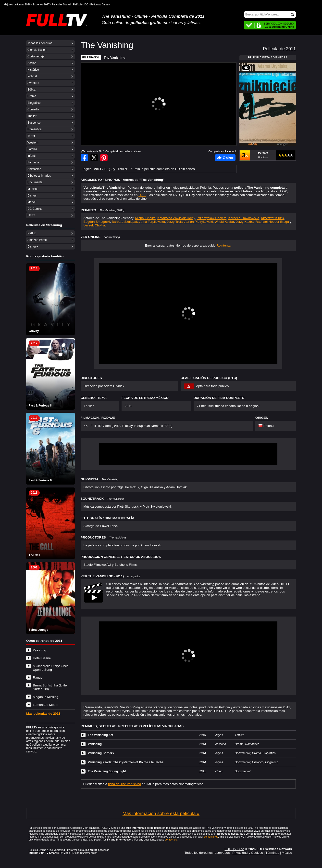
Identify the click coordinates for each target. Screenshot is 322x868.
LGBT (31, 215)
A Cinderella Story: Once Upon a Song (51, 668)
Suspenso (34, 123)
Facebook (225, 158)
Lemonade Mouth (46, 705)
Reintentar (224, 245)
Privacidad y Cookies (248, 853)
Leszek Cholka (94, 225)
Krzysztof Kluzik (272, 218)
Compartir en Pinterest (104, 158)
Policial (32, 76)
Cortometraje (36, 56)
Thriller (32, 116)
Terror (31, 136)
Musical (32, 189)
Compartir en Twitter (94, 158)
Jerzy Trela (175, 222)
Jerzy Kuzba (245, 222)
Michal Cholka (145, 218)
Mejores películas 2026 (17, 4)
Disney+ (33, 247)
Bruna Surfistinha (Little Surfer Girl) (50, 687)
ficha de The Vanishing (124, 784)
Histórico (33, 70)
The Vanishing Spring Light (107, 771)
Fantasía (33, 162)
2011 (142, 195)
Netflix (31, 233)
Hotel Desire (42, 658)
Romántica (34, 129)
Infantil (32, 156)
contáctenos (211, 837)
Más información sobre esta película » (161, 813)
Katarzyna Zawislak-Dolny (176, 218)
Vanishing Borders (101, 753)
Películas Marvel (61, 4)
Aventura (33, 83)
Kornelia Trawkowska (244, 218)
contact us (171, 840)
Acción (32, 63)
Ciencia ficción (37, 50)
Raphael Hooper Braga (272, 222)
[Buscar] (270, 14)
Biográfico (34, 103)
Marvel (32, 202)
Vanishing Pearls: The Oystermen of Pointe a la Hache (126, 762)
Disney (32, 196)
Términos (272, 853)
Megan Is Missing (46, 697)
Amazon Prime (37, 240)
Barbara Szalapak (125, 222)
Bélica (31, 90)
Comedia (33, 109)
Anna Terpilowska (152, 222)
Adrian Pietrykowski (198, 222)
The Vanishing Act (101, 735)
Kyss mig (39, 650)
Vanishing (95, 744)
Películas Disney (100, 4)
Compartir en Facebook (84, 158)
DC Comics (35, 209)
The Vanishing (114, 58)
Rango (38, 677)
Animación (34, 169)
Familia (32, 149)
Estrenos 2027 (41, 4)
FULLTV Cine (234, 849)
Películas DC (81, 4)
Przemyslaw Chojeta (212, 218)
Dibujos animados (39, 176)
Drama (32, 96)
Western (33, 143)
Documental (35, 182)
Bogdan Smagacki (97, 222)
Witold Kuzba (224, 222)
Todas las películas (40, 43)
